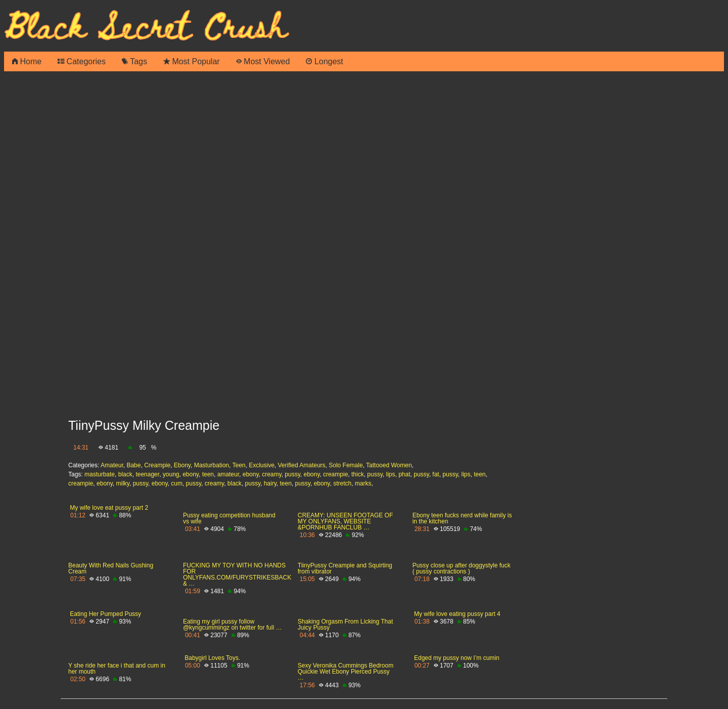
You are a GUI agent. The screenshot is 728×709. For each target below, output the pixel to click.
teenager (147, 474)
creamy (271, 474)
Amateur (112, 465)
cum (177, 483)
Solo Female (346, 465)
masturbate (100, 474)
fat (436, 474)
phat (404, 474)
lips (390, 474)
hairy (270, 483)
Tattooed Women (389, 465)
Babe (133, 465)
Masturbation (212, 465)
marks (363, 483)
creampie (335, 474)
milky (123, 483)
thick (358, 474)
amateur (228, 474)
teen (208, 474)
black (125, 474)
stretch (342, 483)
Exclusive (262, 465)
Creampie (157, 465)
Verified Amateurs (302, 465)
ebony (191, 474)
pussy (292, 474)
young (171, 474)
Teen (239, 465)
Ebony (182, 465)
